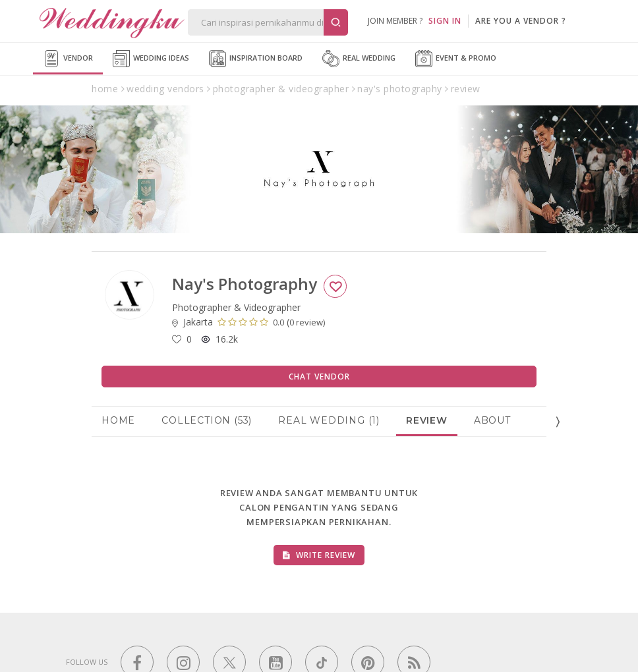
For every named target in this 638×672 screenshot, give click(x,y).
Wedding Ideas (151, 59)
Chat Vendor (319, 377)
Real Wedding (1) (329, 420)
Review (427, 420)
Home (118, 420)
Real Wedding (359, 59)
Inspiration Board (256, 59)
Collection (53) (207, 420)
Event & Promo (456, 59)
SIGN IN (445, 21)
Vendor (68, 59)
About (492, 420)
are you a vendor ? (521, 21)
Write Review (319, 555)
